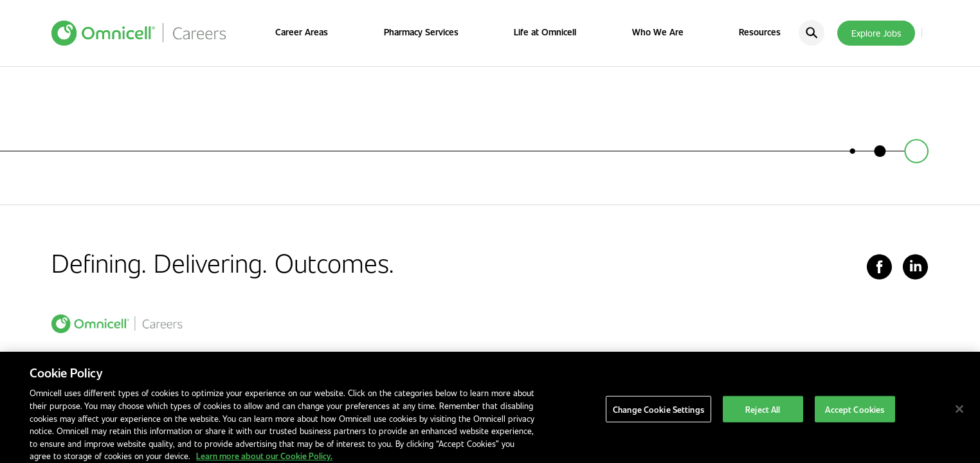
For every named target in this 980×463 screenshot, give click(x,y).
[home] (117, 323)
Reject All (763, 417)
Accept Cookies (855, 417)
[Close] (959, 417)
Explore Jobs (876, 33)
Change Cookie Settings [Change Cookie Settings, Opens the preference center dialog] (658, 417)
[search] (812, 33)
